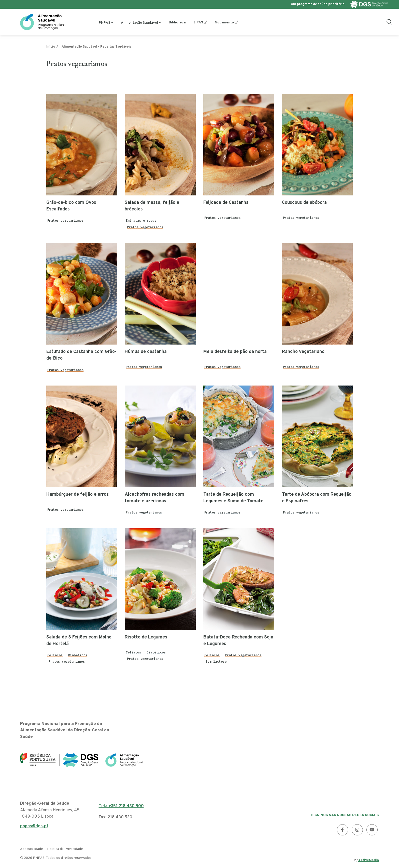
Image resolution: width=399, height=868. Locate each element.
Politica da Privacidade (65, 849)
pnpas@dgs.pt (34, 828)
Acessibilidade (32, 849)
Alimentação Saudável (139, 23)
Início (51, 47)
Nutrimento (224, 23)
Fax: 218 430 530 (116, 817)
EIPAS (198, 23)
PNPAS (104, 23)
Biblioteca (177, 23)
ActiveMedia (369, 860)
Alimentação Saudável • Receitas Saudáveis (97, 47)
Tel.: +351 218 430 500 (121, 806)
